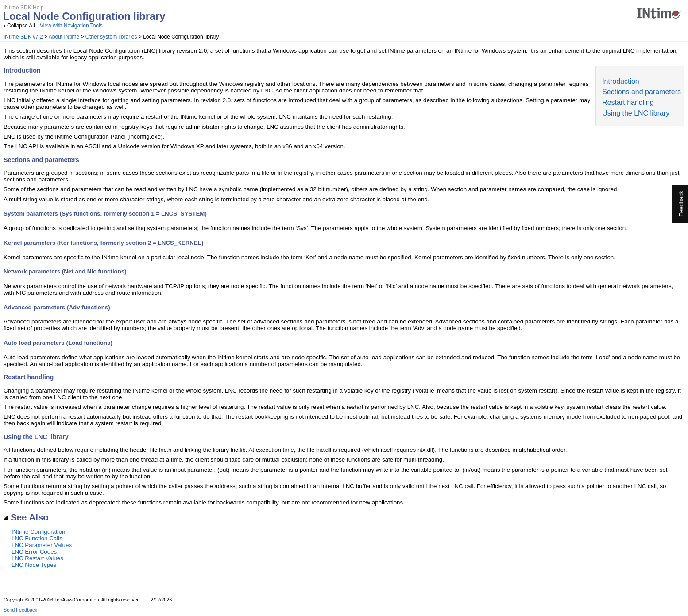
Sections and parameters (642, 92)
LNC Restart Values (37, 558)
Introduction (621, 81)
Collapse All (21, 26)
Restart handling (628, 102)
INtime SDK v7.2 (23, 37)
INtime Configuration (39, 532)
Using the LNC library (636, 113)
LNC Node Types (34, 565)
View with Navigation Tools (71, 26)
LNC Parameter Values (42, 545)
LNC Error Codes (34, 552)
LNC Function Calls (37, 538)
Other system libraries (111, 37)
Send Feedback (20, 610)
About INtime (64, 37)
